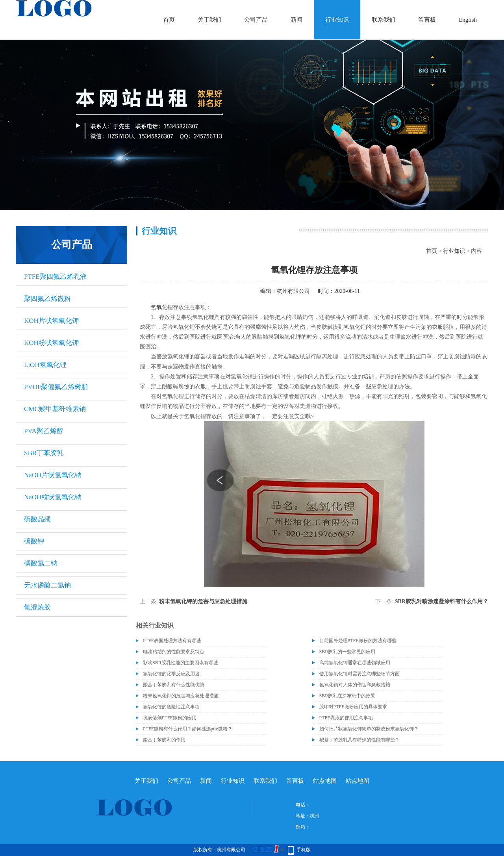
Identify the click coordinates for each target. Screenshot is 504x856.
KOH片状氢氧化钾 (51, 321)
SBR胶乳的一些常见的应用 (347, 652)
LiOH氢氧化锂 (45, 365)
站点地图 (325, 781)
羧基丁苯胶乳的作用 (164, 740)
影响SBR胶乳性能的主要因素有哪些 (181, 663)
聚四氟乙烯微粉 (47, 299)
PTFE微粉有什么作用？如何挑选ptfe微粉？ (188, 729)
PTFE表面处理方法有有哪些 (172, 641)
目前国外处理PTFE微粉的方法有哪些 (358, 641)
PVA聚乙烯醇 (44, 431)
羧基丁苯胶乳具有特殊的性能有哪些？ (359, 740)
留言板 (427, 20)
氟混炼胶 (37, 607)
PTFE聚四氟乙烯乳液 (55, 277)
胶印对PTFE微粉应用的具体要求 (353, 707)
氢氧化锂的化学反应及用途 (171, 674)
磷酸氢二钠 (41, 563)
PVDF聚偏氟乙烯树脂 (56, 387)
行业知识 (337, 20)
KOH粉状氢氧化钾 (51, 343)
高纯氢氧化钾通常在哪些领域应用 (355, 663)
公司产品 (256, 20)
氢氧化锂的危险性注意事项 (171, 707)
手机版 (304, 850)
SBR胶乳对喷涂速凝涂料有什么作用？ (442, 601)
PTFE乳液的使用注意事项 (346, 718)
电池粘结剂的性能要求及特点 (174, 652)
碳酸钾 (34, 541)
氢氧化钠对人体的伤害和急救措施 (355, 685)
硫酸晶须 (37, 519)
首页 (169, 20)
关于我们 (209, 20)
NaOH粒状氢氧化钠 (53, 497)
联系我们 (384, 20)
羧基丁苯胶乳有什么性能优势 (174, 685)
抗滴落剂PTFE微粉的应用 (170, 718)
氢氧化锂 (162, 307)
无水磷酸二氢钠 (47, 585)
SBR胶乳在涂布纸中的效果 (347, 696)
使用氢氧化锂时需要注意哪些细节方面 (359, 674)
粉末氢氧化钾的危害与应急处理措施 (203, 601)
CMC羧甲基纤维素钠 (55, 409)
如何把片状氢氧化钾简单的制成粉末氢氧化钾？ (369, 729)
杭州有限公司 (293, 291)
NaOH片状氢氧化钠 (53, 475)
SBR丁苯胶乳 (44, 453)
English (468, 20)
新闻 (296, 20)
